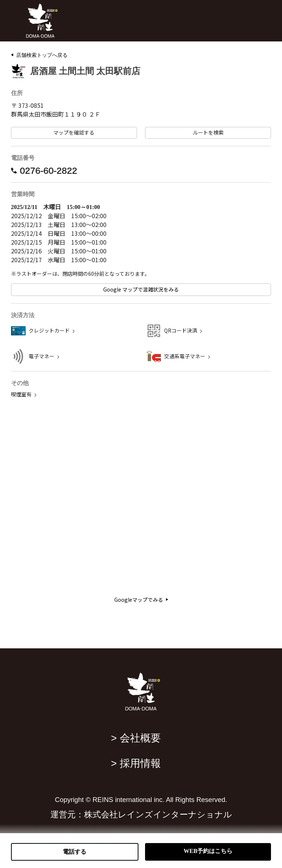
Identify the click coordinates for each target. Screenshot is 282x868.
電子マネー (41, 356)
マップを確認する (74, 133)
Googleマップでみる (141, 600)
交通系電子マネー (185, 356)
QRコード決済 (181, 331)
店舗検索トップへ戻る (42, 55)
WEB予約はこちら (208, 851)
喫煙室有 (21, 394)
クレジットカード (49, 331)
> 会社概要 (136, 738)
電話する (75, 852)
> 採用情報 (136, 763)
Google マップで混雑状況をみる (141, 290)
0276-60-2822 (44, 171)
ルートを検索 (208, 133)
